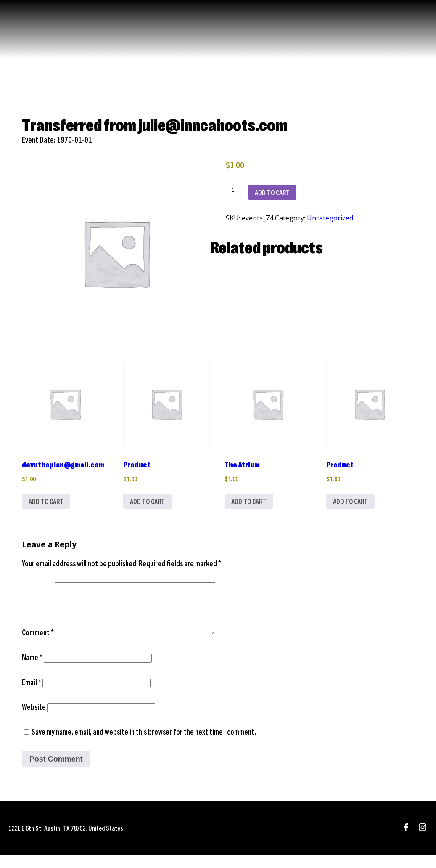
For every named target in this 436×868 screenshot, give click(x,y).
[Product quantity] (236, 190)
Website (34, 719)
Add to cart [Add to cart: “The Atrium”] (251, 503)
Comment (38, 645)
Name (32, 670)
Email (32, 694)
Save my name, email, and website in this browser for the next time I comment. (144, 744)
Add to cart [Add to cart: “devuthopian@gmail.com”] (48, 503)
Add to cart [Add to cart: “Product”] (149, 503)
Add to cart (272, 192)
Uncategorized (330, 218)
